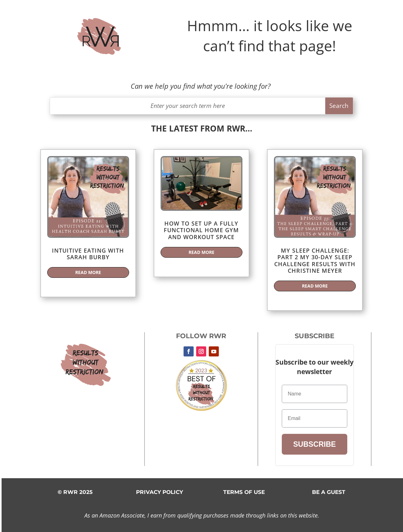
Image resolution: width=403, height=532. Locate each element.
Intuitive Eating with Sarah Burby (88, 254)
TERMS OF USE (244, 492)
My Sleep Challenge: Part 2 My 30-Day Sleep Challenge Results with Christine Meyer (315, 261)
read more (88, 272)
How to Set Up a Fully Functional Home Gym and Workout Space (201, 230)
